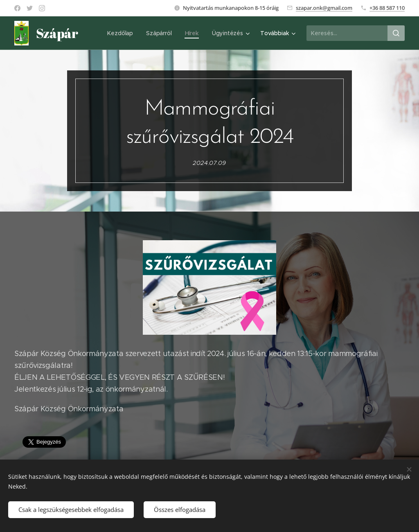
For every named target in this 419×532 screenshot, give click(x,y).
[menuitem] (121, 33)
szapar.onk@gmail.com (324, 8)
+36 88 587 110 (387, 8)
